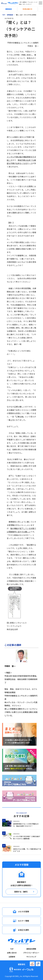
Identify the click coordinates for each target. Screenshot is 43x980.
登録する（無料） (22, 892)
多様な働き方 (27, 9)
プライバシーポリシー (31, 953)
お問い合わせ (12, 953)
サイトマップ (31, 957)
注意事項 (12, 957)
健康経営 (9, 9)
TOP (12, 949)
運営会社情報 (31, 949)
